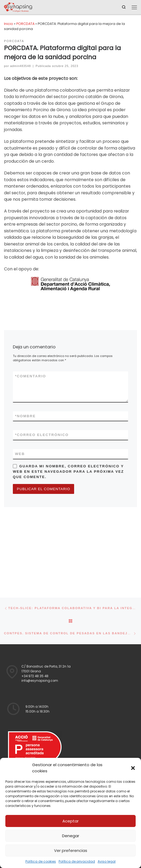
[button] (133, 768)
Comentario (31, 376)
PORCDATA (25, 24)
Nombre (25, 416)
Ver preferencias (71, 850)
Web (20, 454)
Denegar (71, 836)
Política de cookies (41, 861)
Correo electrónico (42, 435)
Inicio (9, 24)
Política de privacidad (77, 861)
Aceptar (70, 821)
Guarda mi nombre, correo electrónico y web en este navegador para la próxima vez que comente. (68, 472)
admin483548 (20, 66)
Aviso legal (107, 861)
